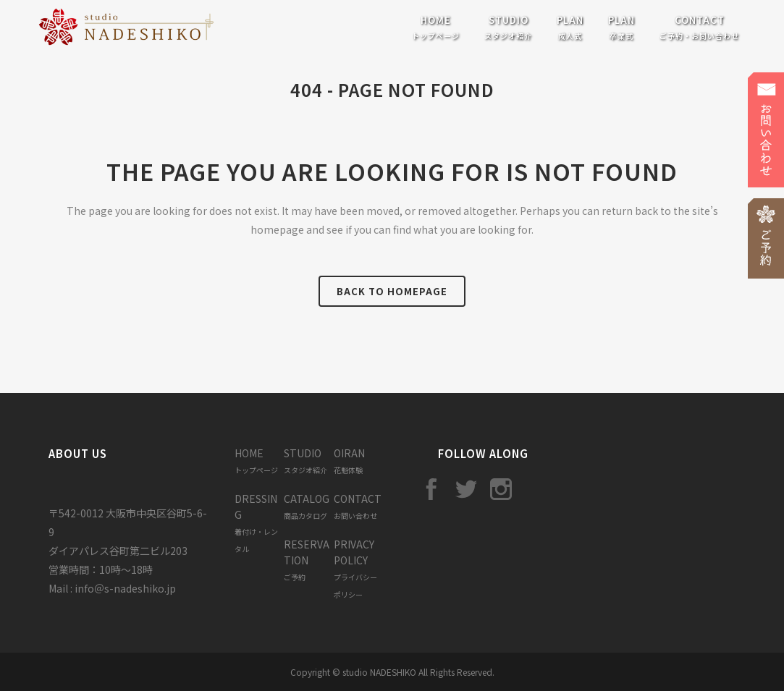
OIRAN (349, 461)
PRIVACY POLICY (355, 568)
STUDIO (305, 461)
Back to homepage (392, 291)
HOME (256, 461)
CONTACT (358, 506)
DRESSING (256, 523)
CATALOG (307, 506)
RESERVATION (307, 560)
